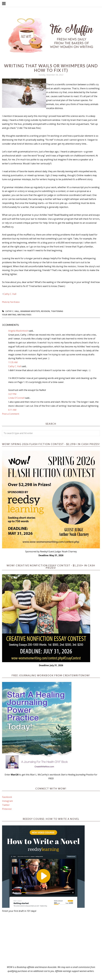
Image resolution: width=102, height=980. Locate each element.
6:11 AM (12, 410)
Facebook (7, 797)
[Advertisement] (51, 939)
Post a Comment (11, 414)
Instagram (7, 801)
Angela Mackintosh (18, 331)
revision (45, 311)
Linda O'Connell (16, 398)
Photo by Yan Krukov (11, 302)
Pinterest (7, 809)
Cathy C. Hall (10, 294)
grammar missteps (30, 311)
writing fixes (24, 315)
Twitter (6, 805)
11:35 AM (13, 362)
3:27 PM (12, 394)
